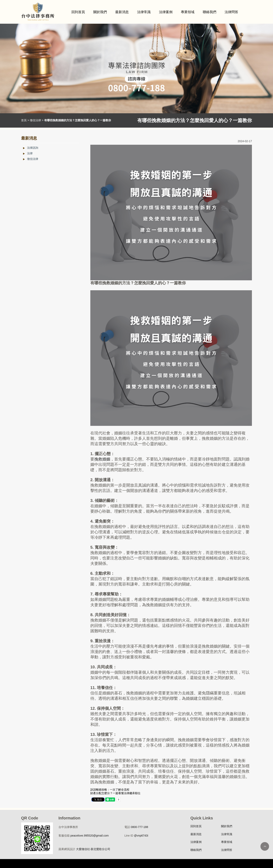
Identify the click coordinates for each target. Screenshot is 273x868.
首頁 (24, 120)
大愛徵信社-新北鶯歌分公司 (93, 849)
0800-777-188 (139, 827)
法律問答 (231, 12)
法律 (30, 153)
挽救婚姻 (102, 459)
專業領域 (188, 12)
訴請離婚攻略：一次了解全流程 (110, 790)
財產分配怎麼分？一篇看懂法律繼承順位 (115, 793)
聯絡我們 (210, 12)
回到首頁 (78, 12)
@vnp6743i (141, 836)
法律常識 (144, 12)
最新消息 (122, 12)
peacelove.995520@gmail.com (90, 836)
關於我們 (100, 12)
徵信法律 (35, 120)
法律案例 (166, 12)
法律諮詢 (33, 148)
